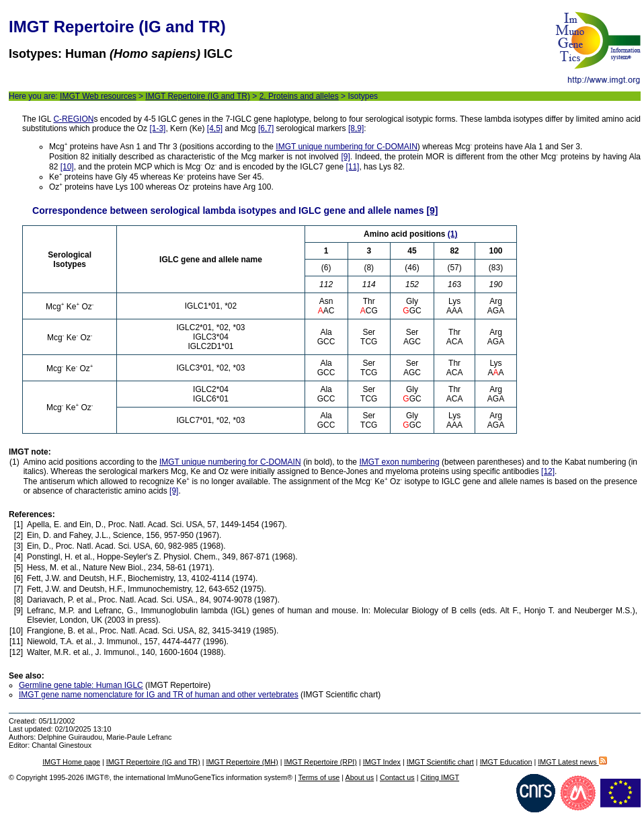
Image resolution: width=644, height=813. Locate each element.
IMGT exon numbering (399, 462)
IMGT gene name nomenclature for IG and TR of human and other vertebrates (159, 695)
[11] (352, 167)
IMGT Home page (71, 762)
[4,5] (215, 128)
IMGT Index (382, 762)
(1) (453, 234)
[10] (67, 167)
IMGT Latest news (572, 762)
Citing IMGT (440, 777)
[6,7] (266, 128)
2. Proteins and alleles (299, 96)
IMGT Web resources (98, 96)
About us (360, 777)
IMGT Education (506, 762)
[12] (548, 471)
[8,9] (356, 128)
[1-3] (157, 128)
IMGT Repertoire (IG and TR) (198, 96)
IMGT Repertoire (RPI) (321, 762)
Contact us (397, 777)
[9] (345, 157)
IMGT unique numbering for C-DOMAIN (347, 147)
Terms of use (319, 777)
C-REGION (73, 119)
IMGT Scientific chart (440, 762)
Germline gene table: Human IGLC (81, 685)
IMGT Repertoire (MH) (242, 762)
